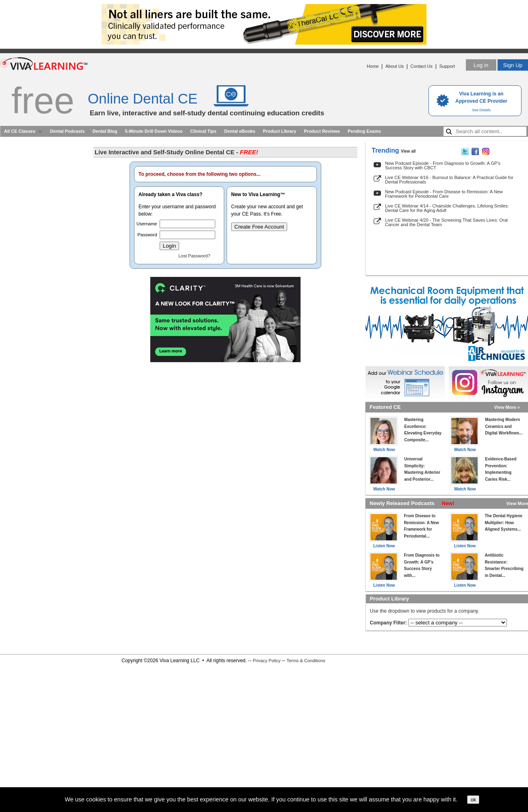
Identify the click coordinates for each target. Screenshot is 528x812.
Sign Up (513, 65)
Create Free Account (259, 227)
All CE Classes (20, 131)
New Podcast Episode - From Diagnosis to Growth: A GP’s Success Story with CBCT (443, 165)
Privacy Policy (266, 661)
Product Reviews (322, 131)
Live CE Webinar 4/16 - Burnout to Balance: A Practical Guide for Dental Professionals (449, 180)
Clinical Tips (203, 131)
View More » (507, 407)
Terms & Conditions (306, 661)
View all (408, 151)
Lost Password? (194, 256)
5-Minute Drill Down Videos (154, 131)
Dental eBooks (240, 131)
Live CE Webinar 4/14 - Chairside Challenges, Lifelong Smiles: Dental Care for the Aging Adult (447, 208)
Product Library (279, 131)
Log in (481, 65)
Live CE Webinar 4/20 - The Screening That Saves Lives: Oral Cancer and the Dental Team (446, 222)
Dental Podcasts (67, 131)
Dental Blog (105, 131)
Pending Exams (364, 131)
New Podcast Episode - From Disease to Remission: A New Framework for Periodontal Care (444, 194)
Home (373, 66)
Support (447, 66)
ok (473, 800)
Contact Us (422, 66)
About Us (395, 66)
